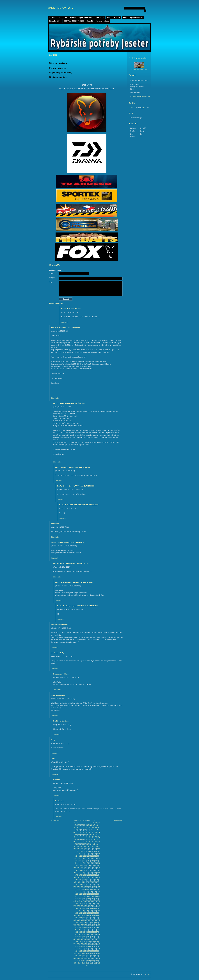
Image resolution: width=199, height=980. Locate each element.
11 (98, 820)
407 (91, 958)
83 (84, 842)
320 (81, 927)
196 (79, 882)
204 (85, 885)
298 (97, 918)
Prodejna (73, 17)
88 (99, 842)
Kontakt (90, 21)
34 (90, 828)
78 (94, 839)
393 (87, 953)
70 (96, 837)
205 (89, 885)
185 (87, 877)
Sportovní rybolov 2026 (139, 69)
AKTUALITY (55, 17)
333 (81, 932)
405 (83, 958)
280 (77, 913)
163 (77, 870)
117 (75, 854)
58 (85, 835)
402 (97, 956)
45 (97, 830)
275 (83, 911)
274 (79, 911)
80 (74, 842)
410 (77, 961)
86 (93, 842)
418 (83, 963)
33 (87, 828)
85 (90, 842)
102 (93, 847)
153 (89, 866)
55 (76, 835)
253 (99, 901)
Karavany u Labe (102, 21)
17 (90, 823)
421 (95, 963)
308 (85, 923)
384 (77, 951)
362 (93, 942)
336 (93, 932)
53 (96, 832)
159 (87, 868)
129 (97, 856)
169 (75, 873)
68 (90, 837)
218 (89, 889)
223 (83, 892)
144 (79, 863)
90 (79, 844)
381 (91, 949)
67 (87, 837)
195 (75, 882)
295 (85, 918)
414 (93, 961)
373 (85, 946)
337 (97, 932)
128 (93, 856)
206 (93, 885)
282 (85, 913)
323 (93, 927)
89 (76, 844)
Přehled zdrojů (137, 118)
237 (87, 896)
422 (99, 963)
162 (99, 868)
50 (87, 832)
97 (75, 847)
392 (83, 953)
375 (93, 946)
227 (99, 892)
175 (99, 873)
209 (79, 887)
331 (99, 930)
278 (95, 911)
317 (95, 925)
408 (95, 958)
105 (79, 849)
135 (95, 858)
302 (87, 920)
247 (75, 901)
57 (82, 835)
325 (75, 930)
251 (91, 901)
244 (89, 899)
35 (93, 828)
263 (87, 906)
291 (95, 915)
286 (75, 915)
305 (99, 920)
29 (74, 828)
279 (99, 911)
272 (97, 908)
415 (97, 961)
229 (81, 894)
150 (77, 866)
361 (89, 942)
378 (79, 949)
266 (99, 906)
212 (91, 887)
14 (80, 823)
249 (83, 901)
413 (89, 961)
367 (87, 944)
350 (97, 937)
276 (87, 911)
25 (88, 825)
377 (75, 949)
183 (79, 877)
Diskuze (117, 17)
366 (83, 944)
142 (97, 861)
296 (89, 918)
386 (85, 951)
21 (76, 825)
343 (95, 934)
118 (79, 854)
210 (83, 887)
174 (95, 873)
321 (85, 927)
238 (91, 896)
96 (97, 844)
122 (95, 854)
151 (81, 866)
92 (85, 844)
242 (81, 899)
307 (81, 923)
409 (99, 958)
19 (96, 823)
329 (91, 930)
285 (97, 913)
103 (97, 847)
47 (77, 832)
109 (95, 849)
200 (95, 882)
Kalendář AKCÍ (55, 21)
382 (95, 949)
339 (79, 934)
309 (89, 923)
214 (99, 887)
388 (93, 951)
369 (95, 944)
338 (75, 934)
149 (99, 863)
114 (89, 851)
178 (85, 875)
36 (96, 828)
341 (87, 934)
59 (88, 835)
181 (97, 875)
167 (93, 870)
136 (99, 858)
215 (77, 889)
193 (93, 880)
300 (79, 920)
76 (88, 839)
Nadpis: (52, 278)
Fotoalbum (100, 17)
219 (93, 889)
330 (95, 930)
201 (99, 882)
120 (87, 854)
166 (89, 870)
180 (93, 875)
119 (83, 854)
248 (79, 901)
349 (93, 937)
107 (87, 849)
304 (95, 920)
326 (79, 930)
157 (79, 868)
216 (81, 889)
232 (93, 894)
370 (99, 944)
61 (94, 835)
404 (79, 958)
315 (87, 925)
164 (81, 870)
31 (80, 828)
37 (99, 828)
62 (97, 835)
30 (77, 828)
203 (81, 885)
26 (91, 825)
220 (97, 889)
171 (83, 873)
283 (89, 913)
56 (79, 835)
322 (89, 927)
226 (95, 892)
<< (132, 108)
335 (89, 932)
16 (87, 823)
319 (77, 927)
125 (81, 856)
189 (77, 880)
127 (89, 856)
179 (89, 875)
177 (81, 875)
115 (93, 851)
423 (87, 965)
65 (80, 837)
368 (91, 944)
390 (75, 953)
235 (79, 896)
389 (97, 951)
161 (95, 868)
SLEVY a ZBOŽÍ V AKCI (74, 21)
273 (75, 911)
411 (81, 961)
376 (97, 946)
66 (84, 837)
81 (77, 842)
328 (87, 930)
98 (78, 847)
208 (75, 887)
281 (81, 913)
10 (94, 820)
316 (91, 925)
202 (77, 885)
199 (91, 882)
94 (91, 844)
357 (99, 939)
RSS (149, 974)
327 (83, 930)
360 (85, 942)
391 (79, 953)
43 (91, 830)
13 (77, 823)
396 (99, 953)
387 (89, 951)
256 (85, 904)
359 (81, 942)
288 (83, 915)
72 (76, 839)
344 (99, 934)
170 (79, 873)
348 (89, 937)
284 (93, 913)
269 (85, 908)
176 (77, 875)
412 (85, 961)
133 (87, 858)
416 (75, 963)
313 (79, 925)
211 (87, 887)
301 (83, 920)
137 (77, 861)
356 (95, 939)
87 (96, 842)
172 (87, 873)
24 (85, 825)
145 (83, 863)
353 (83, 939)
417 (79, 963)
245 (93, 899)
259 (97, 904)
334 (85, 932)
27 (94, 825)
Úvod (65, 17)
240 (99, 896)
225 (91, 892)
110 (99, 849)
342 (91, 934)
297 (93, 918)
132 (83, 858)
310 (93, 923)
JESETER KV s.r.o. (61, 8)
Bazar (109, 17)
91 (82, 844)
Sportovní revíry (136, 17)
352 (79, 939)
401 (93, 956)
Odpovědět (65, 322)
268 (81, 908)
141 (93, 861)
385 (81, 951)
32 (84, 828)
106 (83, 849)
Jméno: (52, 273)
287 (79, 915)
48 (80, 832)
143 (75, 863)
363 (97, 942)
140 (89, 861)
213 (95, 887)
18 (93, 823)
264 (91, 906)
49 (84, 832)
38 (76, 830)
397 (77, 956)
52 (93, 832)
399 (85, 956)
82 (80, 842)
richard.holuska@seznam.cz (140, 97)
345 (77, 937)
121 (91, 854)
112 (81, 851)
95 (94, 844)
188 (99, 877)
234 (75, 896)
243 (85, 899)
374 (89, 946)
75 (85, 839)
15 (84, 823)
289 (87, 915)
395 (95, 953)
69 (93, 837)
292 (99, 915)
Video (125, 17)
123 (99, 854)
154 (93, 866)
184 (83, 877)
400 (89, 956)
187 (95, 877)
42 (88, 830)
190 (81, 880)
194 (97, 880)
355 (91, 939)
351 (75, 939)
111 (77, 851)
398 (81, 956)
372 (81, 946)
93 (88, 844)
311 (97, 923)
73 (79, 839)
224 (87, 892)
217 (85, 889)
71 (99, 837)
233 (97, 894)
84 (87, 842)
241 (77, 899)
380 (87, 949)
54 (99, 832)
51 (90, 832)
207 (97, 885)
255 (81, 904)
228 (77, 894)
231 (89, 894)
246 (97, 899)
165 (85, 870)
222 (79, 892)
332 (77, 932)
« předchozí (55, 820)
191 (85, 880)
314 (83, 925)
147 (91, 863)
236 (83, 896)
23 (82, 825)
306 (77, 923)
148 (95, 863)
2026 (143, 108)
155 (97, 866)
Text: (51, 282)
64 (77, 837)
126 (85, 856)
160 (91, 868)
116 (97, 851)
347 (85, 937)
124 (77, 856)
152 (85, 866)
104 (75, 849)
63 (74, 837)
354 (87, 939)
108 (91, 849)
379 (83, 949)
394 (91, 953)
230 (85, 894)
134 (91, 858)
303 (91, 920)
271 (93, 908)
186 (91, 877)
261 (79, 906)
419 (87, 963)
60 (91, 835)
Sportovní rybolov (86, 17)
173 (91, 873)
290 (91, 915)
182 (75, 877)
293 (77, 918)
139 (85, 861)
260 (75, 906)
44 (94, 830)
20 (99, 823)
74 (82, 839)
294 (81, 918)
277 (91, 911)
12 (74, 823)
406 (87, 958)
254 (77, 904)
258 (93, 904)
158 (83, 868)
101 (89, 847)
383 (99, 949)
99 (81, 847)
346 (81, 937)
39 (79, 830)
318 (99, 925)
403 (75, 958)
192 (89, 880)
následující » (117, 820)
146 (87, 863)
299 (75, 920)
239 (95, 896)
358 (77, 942)
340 (83, 934)
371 (77, 946)
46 (74, 832)
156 (75, 868)
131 (79, 858)
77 (91, 839)
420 (91, 963)
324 (97, 927)
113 (85, 851)
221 (75, 892)
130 (75, 858)
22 (79, 825)
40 (82, 830)
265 (95, 906)
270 (89, 908)
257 (89, 904)
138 (81, 861)
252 (95, 901)
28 (97, 825)
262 (83, 906)
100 (85, 847)
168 (97, 870)
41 (85, 830)
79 (97, 839)
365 (79, 944)
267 (77, 908)
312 (75, 925)
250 (87, 901)
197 (83, 882)
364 (75, 944)
